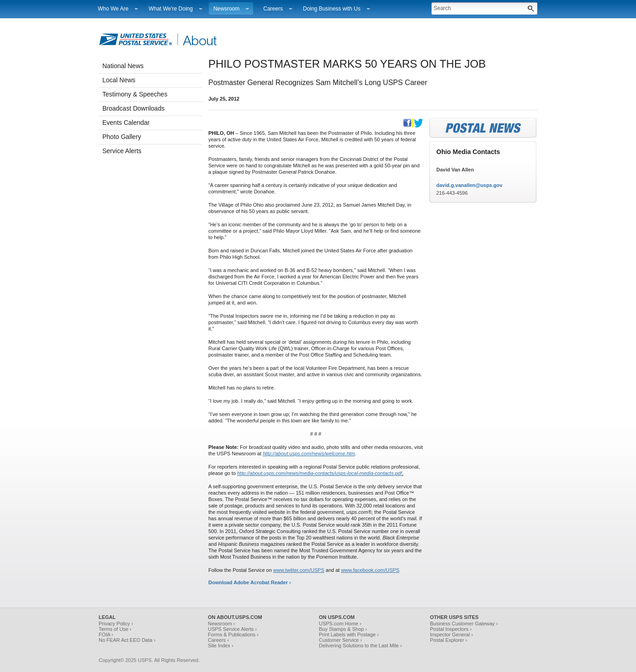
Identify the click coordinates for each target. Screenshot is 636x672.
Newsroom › (221, 624)
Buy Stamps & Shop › (343, 629)
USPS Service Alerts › (232, 629)
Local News (119, 80)
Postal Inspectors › (451, 629)
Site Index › (221, 645)
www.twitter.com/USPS (299, 570)
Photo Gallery (122, 137)
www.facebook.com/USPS (370, 570)
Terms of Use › (115, 629)
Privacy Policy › (116, 624)
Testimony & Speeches (135, 94)
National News (123, 66)
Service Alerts (122, 151)
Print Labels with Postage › (349, 635)
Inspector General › (451, 635)
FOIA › (106, 635)
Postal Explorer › (448, 640)
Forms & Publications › (233, 635)
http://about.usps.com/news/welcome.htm (309, 453)
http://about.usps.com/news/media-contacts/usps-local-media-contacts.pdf (320, 473)
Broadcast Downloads (133, 108)
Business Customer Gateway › (464, 624)
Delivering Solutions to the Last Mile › (360, 645)
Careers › (218, 640)
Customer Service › (340, 640)
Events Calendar (126, 123)
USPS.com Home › (340, 624)
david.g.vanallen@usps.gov (469, 185)
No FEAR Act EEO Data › (127, 640)
